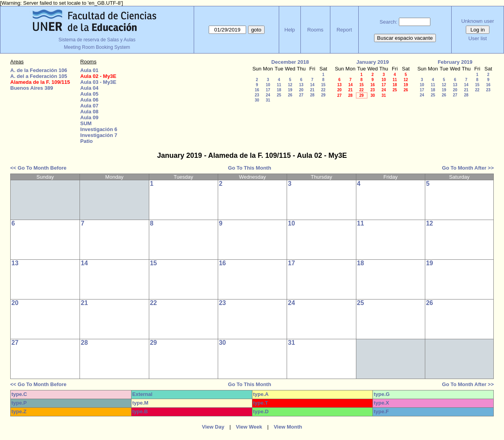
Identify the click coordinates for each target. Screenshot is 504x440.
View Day (213, 427)
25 (279, 95)
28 (312, 95)
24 (268, 95)
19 (290, 90)
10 (268, 85)
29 (323, 95)
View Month (288, 427)
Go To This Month (250, 168)
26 (290, 95)
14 (312, 85)
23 (257, 95)
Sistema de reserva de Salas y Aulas (97, 40)
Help (290, 30)
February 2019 (455, 62)
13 (301, 85)
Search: (388, 22)
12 (290, 85)
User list (477, 38)
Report (344, 30)
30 (257, 100)
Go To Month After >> (468, 168)
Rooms (315, 30)
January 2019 (372, 62)
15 (323, 85)
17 (268, 90)
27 (301, 95)
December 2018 (290, 62)
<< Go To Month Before (38, 168)
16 (257, 90)
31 (268, 100)
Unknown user (477, 21)
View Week (249, 427)
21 (312, 90)
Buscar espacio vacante (405, 38)
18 (279, 90)
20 (301, 90)
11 (279, 85)
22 (323, 90)
